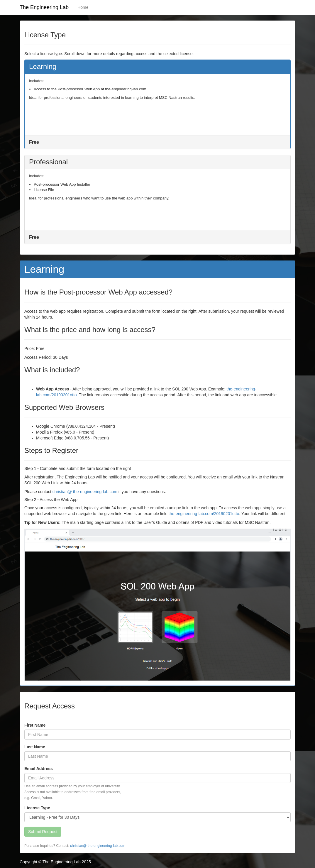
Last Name (35, 747)
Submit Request (43, 832)
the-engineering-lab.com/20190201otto (204, 514)
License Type (37, 808)
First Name (35, 725)
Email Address (39, 769)
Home (83, 7)
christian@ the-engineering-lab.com (85, 492)
